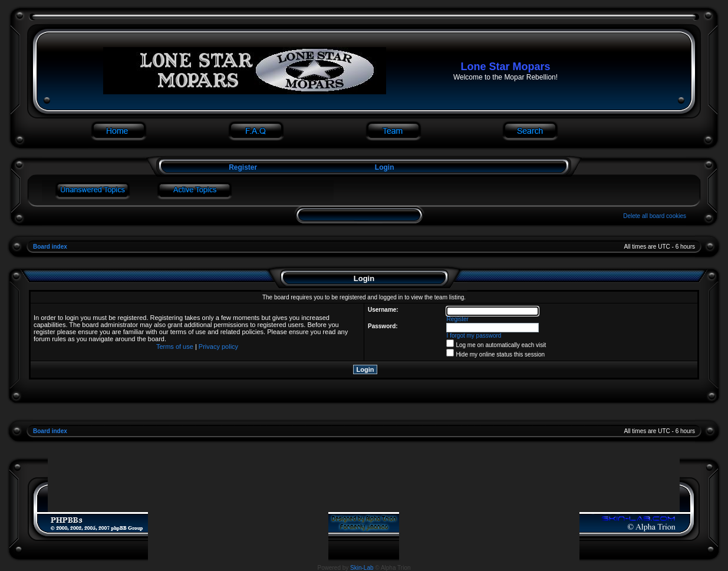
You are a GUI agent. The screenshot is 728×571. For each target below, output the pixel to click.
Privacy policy (218, 346)
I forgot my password (474, 336)
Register (242, 167)
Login (385, 167)
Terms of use (175, 346)
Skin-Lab (362, 568)
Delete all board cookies (655, 216)
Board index (50, 247)
